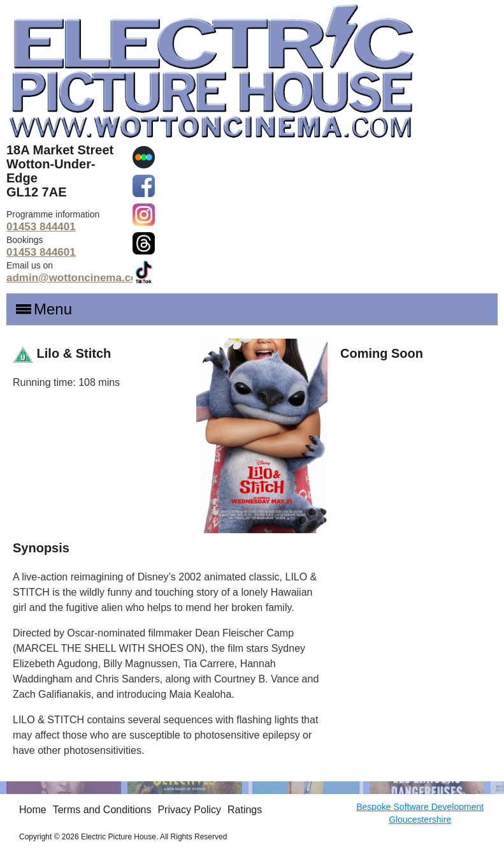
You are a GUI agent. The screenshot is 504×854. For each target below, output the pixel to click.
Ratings (245, 810)
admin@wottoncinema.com (77, 278)
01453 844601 (41, 252)
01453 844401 (41, 227)
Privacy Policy (189, 810)
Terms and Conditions (102, 810)
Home (33, 810)
